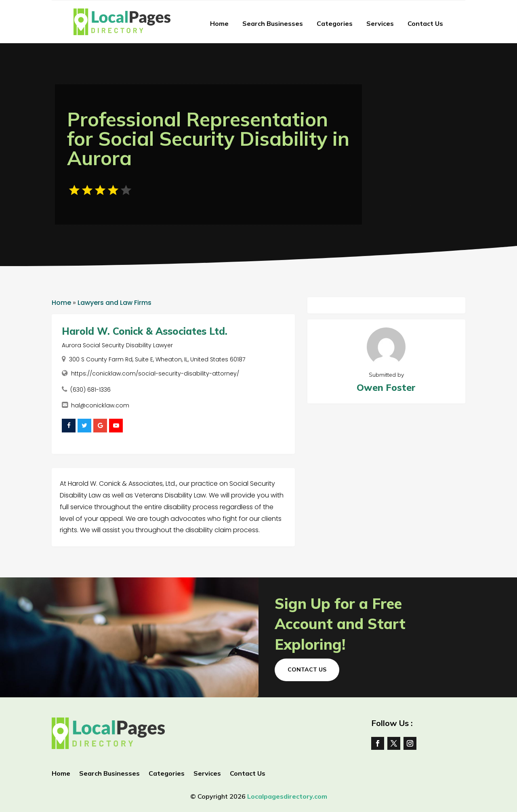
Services (380, 23)
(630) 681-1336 (90, 390)
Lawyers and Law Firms (115, 303)
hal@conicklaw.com (100, 405)
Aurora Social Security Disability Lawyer (117, 345)
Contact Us (425, 23)
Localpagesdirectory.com (287, 796)
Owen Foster (386, 387)
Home (219, 23)
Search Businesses (273, 23)
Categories (335, 23)
